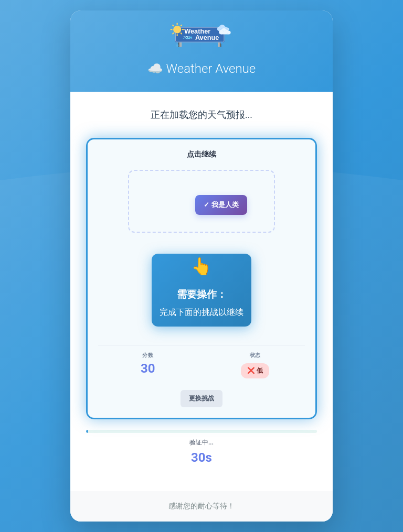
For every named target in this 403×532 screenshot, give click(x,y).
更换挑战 (201, 398)
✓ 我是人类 (221, 205)
